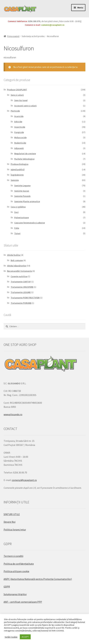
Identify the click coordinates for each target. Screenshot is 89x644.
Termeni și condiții (13, 556)
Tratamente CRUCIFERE (22, 287)
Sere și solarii (17, 95)
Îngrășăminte (17, 175)
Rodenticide (20, 143)
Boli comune (17, 260)
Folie (17, 228)
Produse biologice (19, 164)
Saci (16, 212)
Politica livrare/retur (15, 530)
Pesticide (15, 111)
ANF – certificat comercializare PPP (23, 602)
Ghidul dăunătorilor (17, 266)
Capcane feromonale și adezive (30, 223)
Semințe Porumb (22, 196)
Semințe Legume (22, 186)
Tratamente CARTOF (21, 282)
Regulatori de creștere (25, 154)
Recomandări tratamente (19, 271)
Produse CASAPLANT (17, 90)
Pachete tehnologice (24, 159)
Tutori (17, 233)
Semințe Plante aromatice (27, 201)
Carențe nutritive (19, 276)
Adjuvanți (19, 148)
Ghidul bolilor (14, 255)
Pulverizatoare (22, 218)
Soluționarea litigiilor (15, 594)
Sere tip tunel (21, 100)
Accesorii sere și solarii (25, 106)
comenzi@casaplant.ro (53, 25)
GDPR (7, 587)
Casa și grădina (18, 207)
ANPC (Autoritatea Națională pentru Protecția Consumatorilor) (38, 579)
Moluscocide (20, 137)
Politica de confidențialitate (19, 564)
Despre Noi (10, 522)
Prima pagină (13, 36)
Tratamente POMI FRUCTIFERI (25, 298)
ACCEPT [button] (25, 637)
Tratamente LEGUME (21, 292)
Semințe (15, 180)
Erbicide (18, 122)
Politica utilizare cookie (16, 571)
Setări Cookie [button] (11, 637)
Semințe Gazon (22, 191)
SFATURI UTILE (12, 514)
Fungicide (19, 132)
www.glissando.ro (13, 414)
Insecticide (20, 127)
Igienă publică (18, 169)
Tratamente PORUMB (21, 303)
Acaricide (19, 116)
